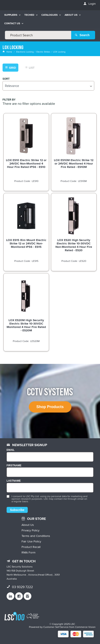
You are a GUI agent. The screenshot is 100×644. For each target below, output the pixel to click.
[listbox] (49, 86)
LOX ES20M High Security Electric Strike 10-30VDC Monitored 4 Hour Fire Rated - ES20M (26, 325)
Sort (6, 79)
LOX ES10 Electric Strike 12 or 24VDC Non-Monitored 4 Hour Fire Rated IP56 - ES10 (26, 163)
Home (8, 52)
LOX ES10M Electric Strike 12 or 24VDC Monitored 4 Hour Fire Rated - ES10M (74, 163)
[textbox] (38, 35)
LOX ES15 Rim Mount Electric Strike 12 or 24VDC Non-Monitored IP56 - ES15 (26, 243)
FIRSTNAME (14, 466)
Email (11, 450)
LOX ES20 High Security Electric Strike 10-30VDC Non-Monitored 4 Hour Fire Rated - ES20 (74, 245)
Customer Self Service (56, 627)
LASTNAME (14, 481)
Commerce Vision (85, 627)
